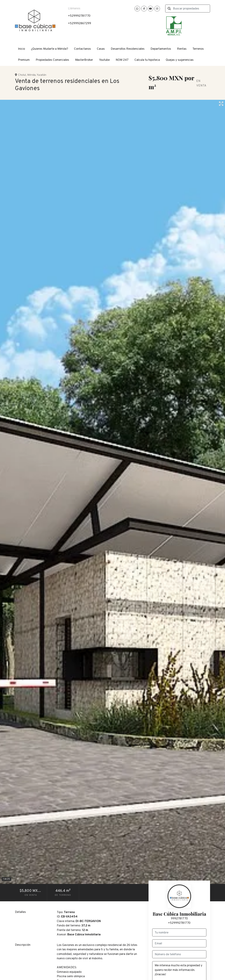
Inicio (21, 49)
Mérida (31, 75)
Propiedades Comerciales (52, 60)
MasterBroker (84, 60)
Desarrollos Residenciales (128, 49)
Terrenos (198, 49)
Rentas (182, 49)
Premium (24, 60)
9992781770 (179, 919)
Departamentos (161, 49)
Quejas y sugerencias (180, 60)
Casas (101, 49)
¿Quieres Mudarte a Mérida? (49, 49)
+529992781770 (179, 923)
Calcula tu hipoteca (147, 60)
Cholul (22, 75)
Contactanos (82, 49)
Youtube (104, 60)
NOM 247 (122, 60)
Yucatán (41, 75)
